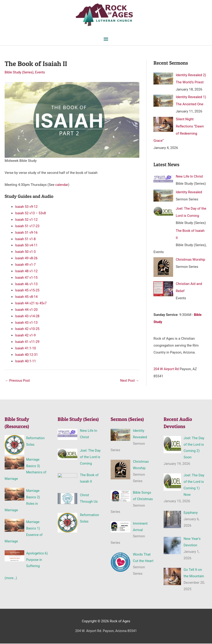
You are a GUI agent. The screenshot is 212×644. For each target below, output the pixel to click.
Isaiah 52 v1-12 (27, 220)
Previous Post (18, 381)
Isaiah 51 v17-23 (28, 226)
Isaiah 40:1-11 (26, 361)
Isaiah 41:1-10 (26, 348)
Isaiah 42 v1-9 (26, 336)
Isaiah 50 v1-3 (26, 252)
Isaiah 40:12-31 (27, 355)
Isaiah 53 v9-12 (27, 207)
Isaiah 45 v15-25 (28, 290)
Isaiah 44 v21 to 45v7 (31, 303)
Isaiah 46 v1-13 (27, 284)
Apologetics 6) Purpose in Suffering (36, 560)
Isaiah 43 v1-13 (27, 323)
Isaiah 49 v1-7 (26, 265)
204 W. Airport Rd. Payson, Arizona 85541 (106, 632)
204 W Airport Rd (167, 366)
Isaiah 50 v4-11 (27, 245)
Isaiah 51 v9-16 (27, 233)
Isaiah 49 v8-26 (27, 258)
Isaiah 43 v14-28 (28, 316)
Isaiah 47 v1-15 (27, 278)
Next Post (129, 381)
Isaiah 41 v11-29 (28, 342)
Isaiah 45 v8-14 (27, 297)
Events (41, 73)
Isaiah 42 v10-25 (28, 329)
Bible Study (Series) (20, 73)
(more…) (11, 579)
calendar (61, 185)
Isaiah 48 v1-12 (27, 271)
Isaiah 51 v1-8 (26, 239)
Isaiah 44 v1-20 (27, 310)
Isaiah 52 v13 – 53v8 (31, 213)
